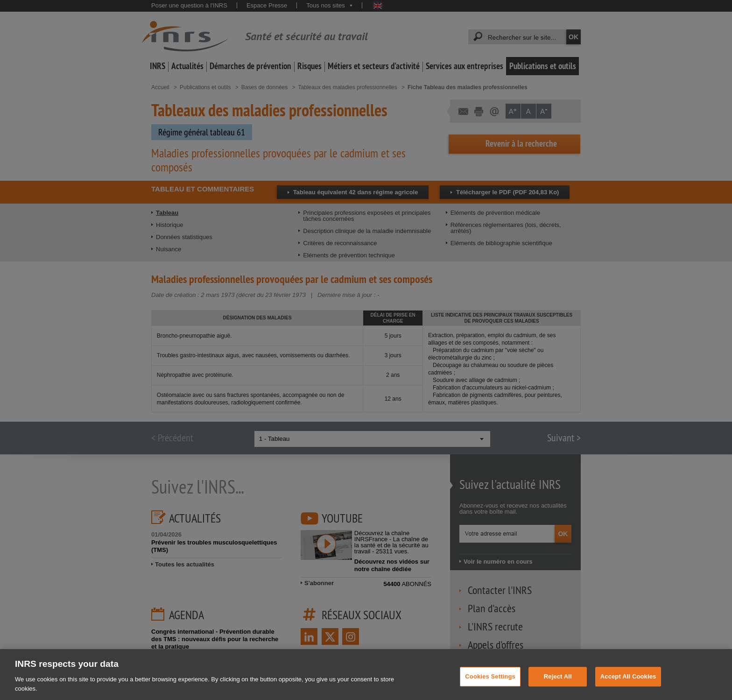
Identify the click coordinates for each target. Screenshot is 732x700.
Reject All (558, 683)
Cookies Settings (490, 683)
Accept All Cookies (628, 683)
